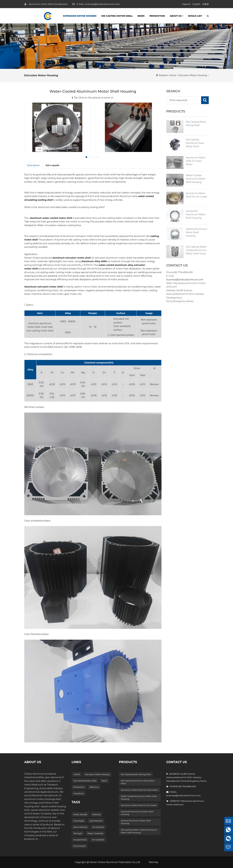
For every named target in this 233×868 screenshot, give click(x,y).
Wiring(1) (78, 833)
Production (157, 16)
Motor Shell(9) (80, 814)
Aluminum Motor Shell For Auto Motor (196, 161)
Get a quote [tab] (52, 165)
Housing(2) (79, 821)
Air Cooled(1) (98, 840)
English (197, 4)
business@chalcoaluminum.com (103, 4)
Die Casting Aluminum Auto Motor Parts (195, 143)
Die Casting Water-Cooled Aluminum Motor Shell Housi (197, 250)
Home (173, 75)
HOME (77, 774)
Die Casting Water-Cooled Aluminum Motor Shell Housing (139, 831)
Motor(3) (96, 814)
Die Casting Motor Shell (117, 16)
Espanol (186, 4)
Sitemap (153, 862)
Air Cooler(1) (98, 827)
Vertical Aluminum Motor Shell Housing (197, 232)
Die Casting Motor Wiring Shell (136, 774)
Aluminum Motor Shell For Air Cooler (139, 805)
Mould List (195, 16)
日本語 (206, 4)
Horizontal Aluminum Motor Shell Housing (196, 214)
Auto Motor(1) (96, 821)
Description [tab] (33, 165)
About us (177, 16)
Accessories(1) (80, 840)
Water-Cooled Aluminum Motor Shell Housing (196, 179)
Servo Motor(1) (80, 827)
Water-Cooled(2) (95, 833)
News (141, 16)
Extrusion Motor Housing (80, 16)
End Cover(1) (80, 846)
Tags (76, 802)
